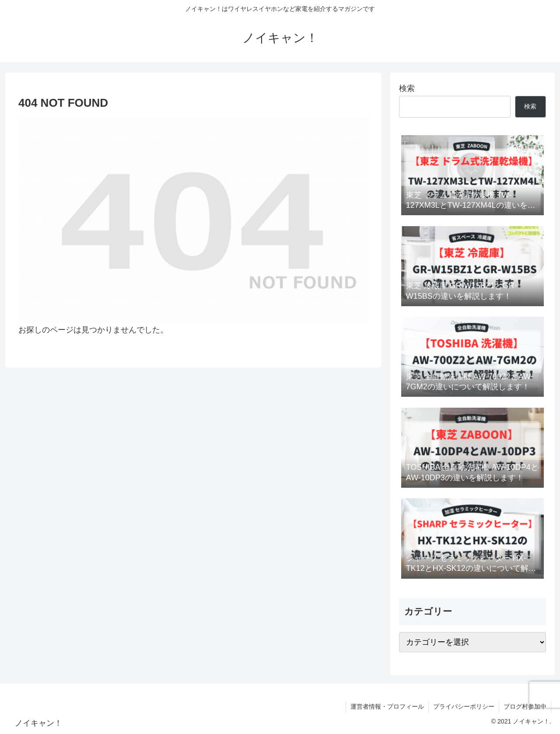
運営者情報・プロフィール (387, 706)
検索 (407, 88)
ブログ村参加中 (525, 706)
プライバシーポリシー (464, 706)
